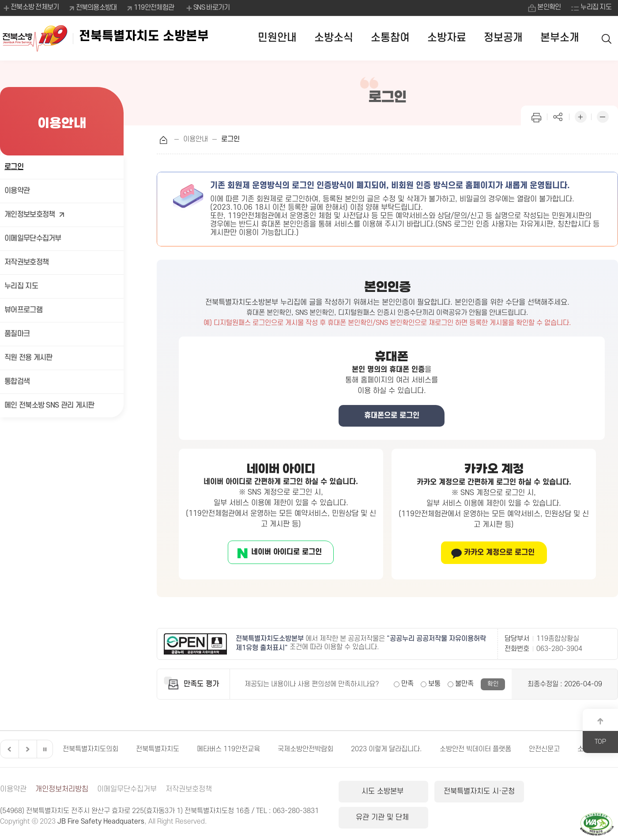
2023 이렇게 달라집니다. (386, 749)
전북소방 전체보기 (31, 8)
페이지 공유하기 (558, 116)
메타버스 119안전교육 (228, 749)
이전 (8, 749)
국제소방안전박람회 (305, 749)
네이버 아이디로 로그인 (286, 552)
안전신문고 (544, 749)
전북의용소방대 (96, 8)
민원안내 (277, 38)
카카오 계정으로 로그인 (499, 552)
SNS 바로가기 (207, 8)
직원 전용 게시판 (28, 358)
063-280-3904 (559, 649)
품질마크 (17, 334)
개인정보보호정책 (35, 215)
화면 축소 (603, 116)
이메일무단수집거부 (33, 238)
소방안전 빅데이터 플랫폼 (475, 749)
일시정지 (45, 749)
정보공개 (503, 38)
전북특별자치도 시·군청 (477, 791)
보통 (434, 684)
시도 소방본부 (383, 791)
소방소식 (334, 38)
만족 (407, 684)
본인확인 (549, 8)
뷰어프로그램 (23, 310)
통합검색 (17, 382)
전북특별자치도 (158, 749)
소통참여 (390, 38)
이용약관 (17, 191)
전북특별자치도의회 (90, 749)
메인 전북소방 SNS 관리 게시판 (49, 405)
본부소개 (560, 38)
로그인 (14, 167)
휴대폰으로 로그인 (392, 416)
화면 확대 (580, 116)
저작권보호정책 (26, 262)
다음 (26, 749)
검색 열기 (607, 38)
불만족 (464, 684)
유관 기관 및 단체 (571, 791)
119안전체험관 (154, 8)
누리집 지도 (596, 8)
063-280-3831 (296, 811)
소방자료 (447, 38)
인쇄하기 (536, 116)
